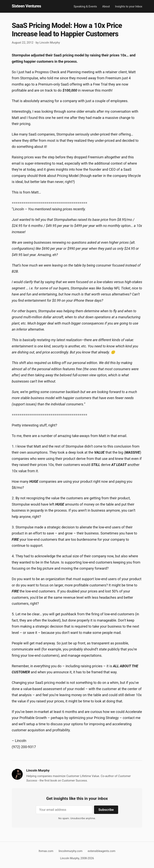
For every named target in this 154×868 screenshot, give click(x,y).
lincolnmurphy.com (71, 851)
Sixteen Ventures (26, 6)
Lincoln (21, 741)
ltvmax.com (46, 851)
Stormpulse (29, 78)
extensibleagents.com (102, 851)
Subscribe (106, 810)
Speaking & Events (85, 7)
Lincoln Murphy (50, 43)
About (106, 7)
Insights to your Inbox (129, 7)
